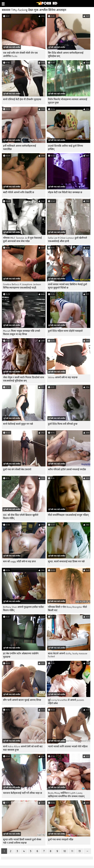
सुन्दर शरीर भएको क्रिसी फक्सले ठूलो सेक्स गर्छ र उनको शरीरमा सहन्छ (22, 841)
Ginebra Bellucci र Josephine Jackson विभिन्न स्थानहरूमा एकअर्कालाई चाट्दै (22, 286)
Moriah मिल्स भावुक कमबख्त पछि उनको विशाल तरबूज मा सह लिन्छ (22, 333)
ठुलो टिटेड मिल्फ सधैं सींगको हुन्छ (63, 424)
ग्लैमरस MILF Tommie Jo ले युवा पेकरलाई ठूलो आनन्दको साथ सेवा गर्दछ (22, 240)
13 (79, 851)
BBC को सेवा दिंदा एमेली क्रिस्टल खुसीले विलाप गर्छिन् (21, 517)
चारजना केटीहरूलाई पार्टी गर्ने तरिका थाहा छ (23, 793)
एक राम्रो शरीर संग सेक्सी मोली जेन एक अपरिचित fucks (20, 55)
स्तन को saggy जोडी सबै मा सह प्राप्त (19, 561)
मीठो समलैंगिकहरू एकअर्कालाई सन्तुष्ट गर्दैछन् (68, 515)
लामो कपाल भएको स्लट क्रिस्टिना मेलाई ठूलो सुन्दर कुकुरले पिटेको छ (68, 286)
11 (72, 851)
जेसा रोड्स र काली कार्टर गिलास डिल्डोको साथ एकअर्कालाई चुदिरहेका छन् (24, 379)
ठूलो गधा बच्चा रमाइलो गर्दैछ (61, 840)
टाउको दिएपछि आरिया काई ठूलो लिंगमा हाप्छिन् (65, 148)
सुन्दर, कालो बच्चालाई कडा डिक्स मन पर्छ (66, 561)
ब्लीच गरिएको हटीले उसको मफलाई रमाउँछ (67, 469)
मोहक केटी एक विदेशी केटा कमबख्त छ (65, 192)
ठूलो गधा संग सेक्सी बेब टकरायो (17, 469)
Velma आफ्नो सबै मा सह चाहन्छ (63, 377)
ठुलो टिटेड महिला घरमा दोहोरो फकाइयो (65, 331)
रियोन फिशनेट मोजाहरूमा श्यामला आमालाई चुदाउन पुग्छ (68, 101)
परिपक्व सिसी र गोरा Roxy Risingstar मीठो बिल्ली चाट (67, 609)
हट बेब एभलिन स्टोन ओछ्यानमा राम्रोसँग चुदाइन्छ (21, 655)
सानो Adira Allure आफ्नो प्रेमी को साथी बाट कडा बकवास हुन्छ (23, 748)
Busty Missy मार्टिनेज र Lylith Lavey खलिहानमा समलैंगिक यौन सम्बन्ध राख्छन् (66, 795)
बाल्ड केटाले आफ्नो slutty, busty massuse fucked (68, 655)
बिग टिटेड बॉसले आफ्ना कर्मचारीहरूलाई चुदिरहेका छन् (66, 55)
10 (65, 851)
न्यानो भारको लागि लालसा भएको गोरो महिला (68, 747)
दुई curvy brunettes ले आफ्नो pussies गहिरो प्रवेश (66, 702)
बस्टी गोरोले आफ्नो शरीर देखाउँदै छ (19, 192)
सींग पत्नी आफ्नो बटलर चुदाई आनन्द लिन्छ (22, 700)
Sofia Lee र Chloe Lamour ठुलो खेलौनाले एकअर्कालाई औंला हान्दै (68, 240)
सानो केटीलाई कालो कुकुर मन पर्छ (18, 424)
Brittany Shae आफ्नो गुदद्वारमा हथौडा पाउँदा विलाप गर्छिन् (23, 609)
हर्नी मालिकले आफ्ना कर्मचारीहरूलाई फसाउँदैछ (20, 148)
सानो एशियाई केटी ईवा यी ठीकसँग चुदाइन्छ (22, 99)
